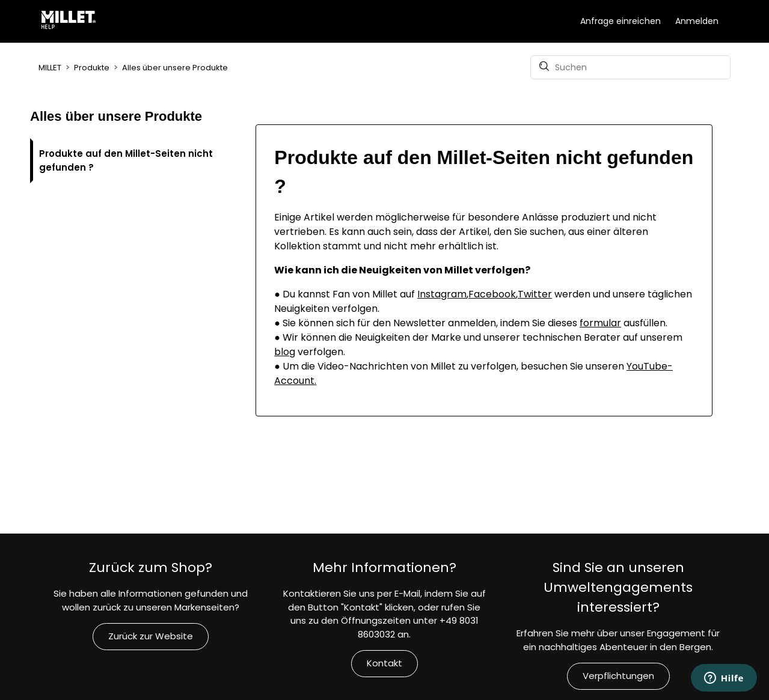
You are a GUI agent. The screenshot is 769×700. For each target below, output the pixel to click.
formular (600, 323)
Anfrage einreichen (620, 21)
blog (285, 352)
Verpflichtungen (618, 676)
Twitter (535, 294)
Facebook (492, 294)
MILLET (50, 68)
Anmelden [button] (697, 21)
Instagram (442, 294)
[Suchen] (630, 67)
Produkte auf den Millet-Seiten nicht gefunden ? (126, 160)
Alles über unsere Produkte (175, 68)
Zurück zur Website (151, 636)
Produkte (92, 68)
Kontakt (384, 663)
